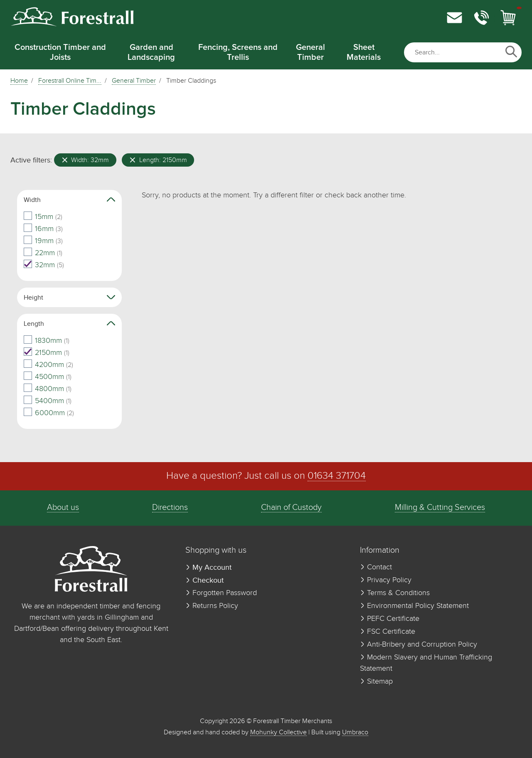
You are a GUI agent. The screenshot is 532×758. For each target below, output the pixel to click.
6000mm (49, 413)
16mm (43, 229)
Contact (376, 567)
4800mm (48, 389)
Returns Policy (212, 606)
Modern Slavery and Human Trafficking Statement (426, 663)
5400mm (48, 401)
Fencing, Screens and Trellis (238, 52)
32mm (44, 265)
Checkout (204, 580)
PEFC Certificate (390, 619)
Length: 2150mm (158, 160)
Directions (170, 508)
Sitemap (376, 682)
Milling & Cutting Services (440, 508)
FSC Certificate (388, 632)
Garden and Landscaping (151, 52)
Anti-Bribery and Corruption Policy (419, 645)
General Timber (310, 52)
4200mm (48, 365)
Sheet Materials (364, 52)
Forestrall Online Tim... (70, 81)
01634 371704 (337, 476)
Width (69, 200)
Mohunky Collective (278, 732)
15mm (43, 217)
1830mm (47, 341)
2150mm (47, 353)
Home (19, 81)
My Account (208, 567)
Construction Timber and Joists (60, 52)
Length (69, 324)
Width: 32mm (85, 160)
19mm (43, 241)
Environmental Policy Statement (414, 606)
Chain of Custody (291, 508)
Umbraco (355, 732)
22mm (43, 253)
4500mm (48, 377)
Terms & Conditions (395, 593)
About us (63, 508)
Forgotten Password (221, 593)
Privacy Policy (386, 580)
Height (69, 297)
